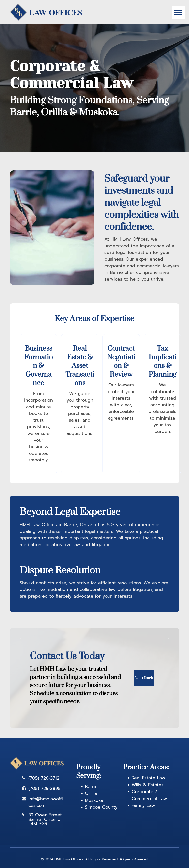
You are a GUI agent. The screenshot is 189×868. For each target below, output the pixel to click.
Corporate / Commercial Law (149, 795)
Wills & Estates (148, 785)
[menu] (178, 12)
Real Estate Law (149, 778)
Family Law (143, 805)
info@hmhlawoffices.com (46, 802)
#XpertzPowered (134, 859)
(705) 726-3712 (44, 778)
